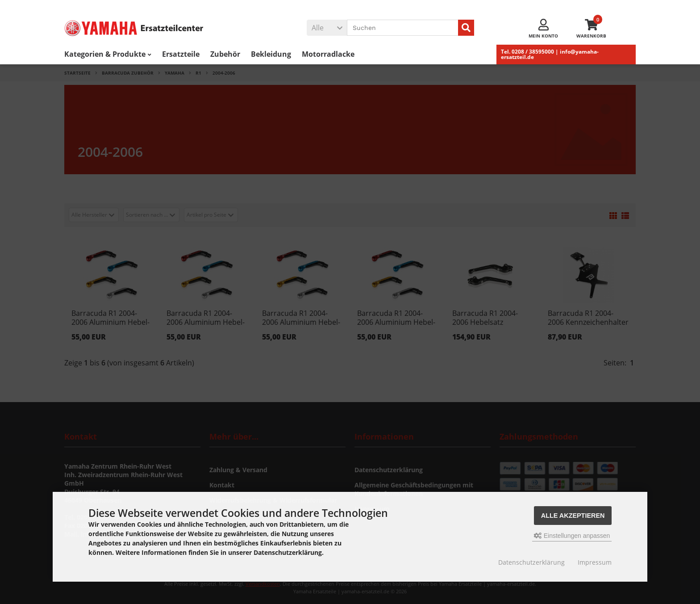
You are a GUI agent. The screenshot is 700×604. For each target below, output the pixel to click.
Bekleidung (271, 54)
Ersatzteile (181, 54)
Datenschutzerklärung (531, 562)
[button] (327, 28)
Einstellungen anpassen (572, 536)
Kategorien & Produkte (108, 54)
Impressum (595, 562)
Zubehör (225, 54)
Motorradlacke (328, 54)
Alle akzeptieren (573, 516)
